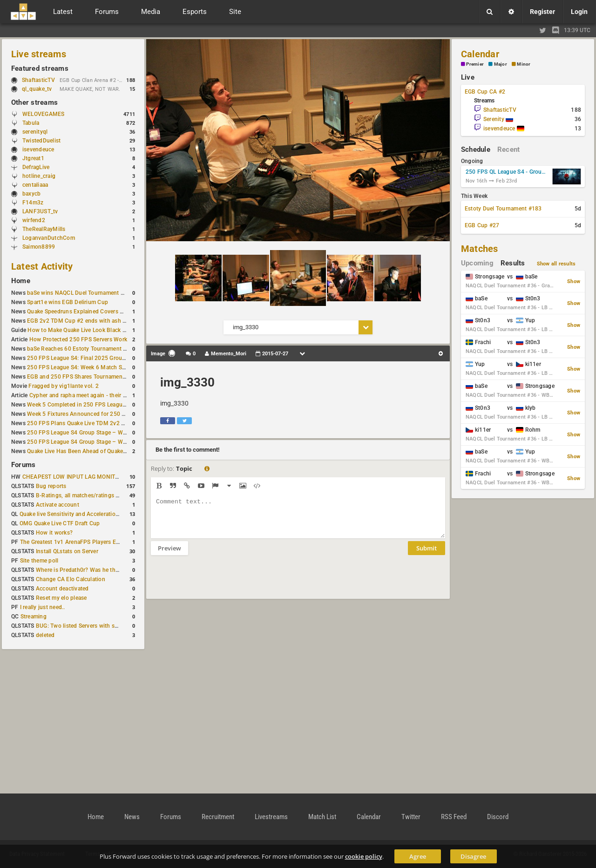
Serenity (498, 119)
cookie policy (364, 856)
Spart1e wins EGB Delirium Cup (68, 302)
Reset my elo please (61, 598)
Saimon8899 (39, 247)
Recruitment (218, 817)
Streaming (34, 617)
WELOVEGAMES (44, 114)
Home (21, 281)
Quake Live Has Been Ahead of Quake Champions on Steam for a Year (116, 451)
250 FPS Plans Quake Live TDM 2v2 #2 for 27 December (99, 423)
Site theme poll (39, 561)
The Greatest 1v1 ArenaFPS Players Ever (72, 542)
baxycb (31, 194)
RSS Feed (454, 817)
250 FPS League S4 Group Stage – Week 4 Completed (97, 433)
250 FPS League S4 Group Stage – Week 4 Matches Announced (109, 442)
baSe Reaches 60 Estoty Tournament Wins (81, 349)
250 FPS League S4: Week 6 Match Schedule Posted (95, 367)
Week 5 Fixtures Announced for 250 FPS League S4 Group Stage (110, 414)
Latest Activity (42, 266)
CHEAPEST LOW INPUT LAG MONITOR (73, 477)
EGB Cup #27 (482, 225)
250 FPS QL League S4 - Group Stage (507, 172)
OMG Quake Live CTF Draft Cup (60, 523)
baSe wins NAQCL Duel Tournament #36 (79, 293)
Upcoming (477, 263)
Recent (508, 149)
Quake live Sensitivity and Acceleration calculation (84, 514)
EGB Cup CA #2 (485, 92)
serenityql (35, 132)
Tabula (31, 123)
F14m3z (33, 203)
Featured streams (40, 68)
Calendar (480, 54)
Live (468, 77)
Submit (427, 555)
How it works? (54, 533)
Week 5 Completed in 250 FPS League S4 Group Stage (97, 405)
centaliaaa (35, 185)
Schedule (476, 149)
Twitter (411, 817)
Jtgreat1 (33, 158)
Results (513, 263)
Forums (23, 465)
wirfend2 (34, 220)
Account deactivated (62, 589)
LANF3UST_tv (40, 211)
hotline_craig (39, 176)
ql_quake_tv (37, 89)
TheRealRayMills (44, 229)
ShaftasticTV (38, 80)
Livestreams (271, 817)
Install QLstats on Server (67, 551)
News (132, 817)
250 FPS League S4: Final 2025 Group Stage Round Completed (108, 358)
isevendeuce (38, 149)
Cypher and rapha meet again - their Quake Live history (100, 395)
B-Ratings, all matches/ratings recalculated (91, 495)
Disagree (473, 856)
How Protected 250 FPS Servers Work (78, 339)
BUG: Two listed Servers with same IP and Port (96, 626)
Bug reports (51, 486)
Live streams (39, 54)
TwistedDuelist (41, 141)
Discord (498, 817)
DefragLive (36, 167)
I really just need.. (43, 607)
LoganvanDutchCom (49, 238)
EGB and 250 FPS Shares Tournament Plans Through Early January (114, 377)
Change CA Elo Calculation (71, 579)
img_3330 (187, 382)
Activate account (58, 505)
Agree (418, 856)
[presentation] (222, 583)
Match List (322, 817)
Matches (480, 249)
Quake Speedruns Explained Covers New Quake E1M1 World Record (115, 312)
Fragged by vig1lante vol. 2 (63, 386)
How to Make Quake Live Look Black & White (85, 330)
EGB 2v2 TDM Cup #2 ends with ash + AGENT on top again (104, 321)
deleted (45, 635)
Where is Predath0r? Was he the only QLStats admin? (104, 570)
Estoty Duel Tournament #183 (503, 209)
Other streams (34, 102)
